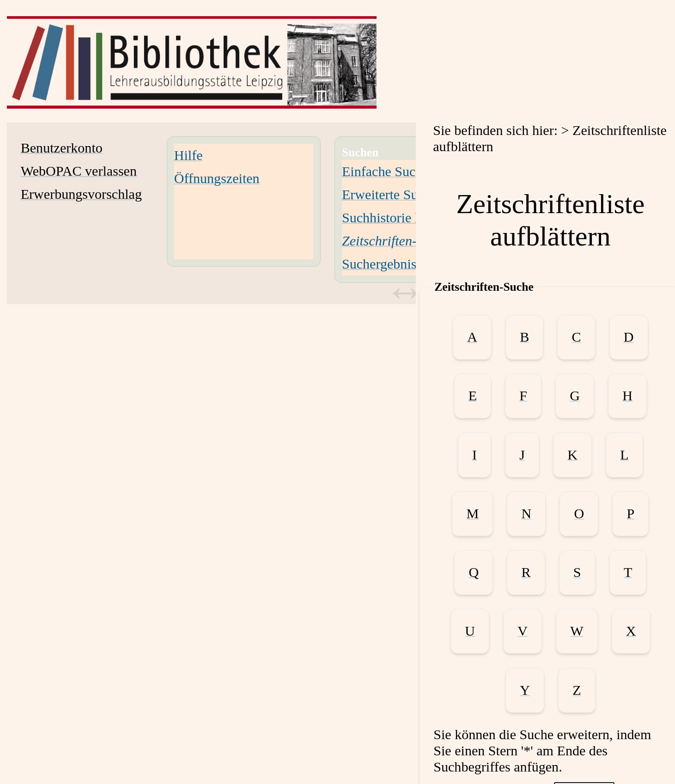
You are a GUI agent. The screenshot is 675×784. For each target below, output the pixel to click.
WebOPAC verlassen (79, 171)
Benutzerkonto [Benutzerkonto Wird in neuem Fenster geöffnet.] (62, 148)
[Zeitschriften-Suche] (396, 241)
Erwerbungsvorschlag (81, 194)
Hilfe (189, 155)
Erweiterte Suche (389, 195)
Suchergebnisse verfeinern (415, 264)
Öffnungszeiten (217, 178)
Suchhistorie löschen (400, 218)
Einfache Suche (385, 171)
